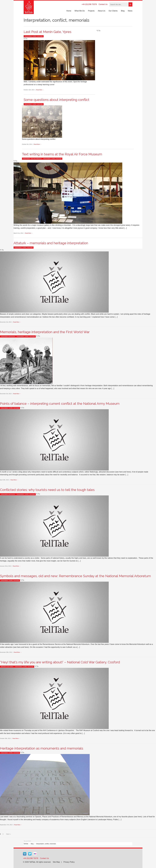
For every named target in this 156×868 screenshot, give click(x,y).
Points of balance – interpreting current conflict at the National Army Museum (60, 404)
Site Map (56, 862)
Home (69, 11)
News (130, 11)
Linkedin (25, 854)
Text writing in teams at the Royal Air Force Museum (62, 154)
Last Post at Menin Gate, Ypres (47, 32)
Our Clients (113, 11)
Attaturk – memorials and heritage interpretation (51, 243)
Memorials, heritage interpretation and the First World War (45, 332)
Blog (123, 11)
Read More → (40, 90)
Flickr (35, 854)
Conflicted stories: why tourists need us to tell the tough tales (47, 490)
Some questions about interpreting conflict (56, 100)
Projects (91, 11)
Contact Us (103, 4)
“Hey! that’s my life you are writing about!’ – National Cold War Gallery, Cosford (60, 662)
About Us (102, 11)
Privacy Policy (69, 862)
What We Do (80, 11)
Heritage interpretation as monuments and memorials (42, 748)
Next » (9, 834)
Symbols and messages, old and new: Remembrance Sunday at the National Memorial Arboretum (75, 576)
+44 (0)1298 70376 (89, 4)
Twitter (30, 854)
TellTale (26, 844)
